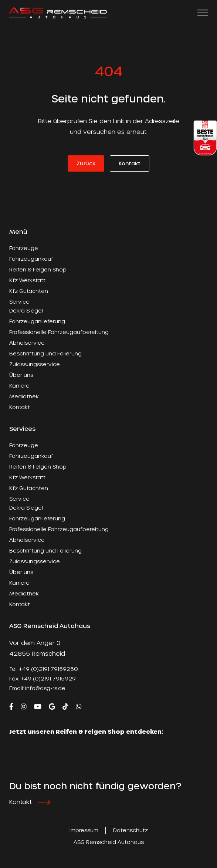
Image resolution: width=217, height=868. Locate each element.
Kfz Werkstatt (27, 280)
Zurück (86, 163)
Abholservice (27, 343)
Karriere (19, 386)
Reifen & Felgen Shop (38, 269)
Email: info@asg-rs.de (37, 688)
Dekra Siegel (26, 310)
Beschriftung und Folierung (45, 353)
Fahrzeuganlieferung (37, 321)
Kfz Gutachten (29, 291)
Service (19, 302)
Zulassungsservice (35, 364)
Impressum (84, 830)
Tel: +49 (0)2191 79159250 (44, 669)
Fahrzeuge (24, 248)
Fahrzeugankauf (31, 259)
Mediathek (24, 396)
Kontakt (130, 163)
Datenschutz (130, 830)
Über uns (21, 375)
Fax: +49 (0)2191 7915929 (43, 678)
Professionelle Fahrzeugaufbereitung (59, 332)
